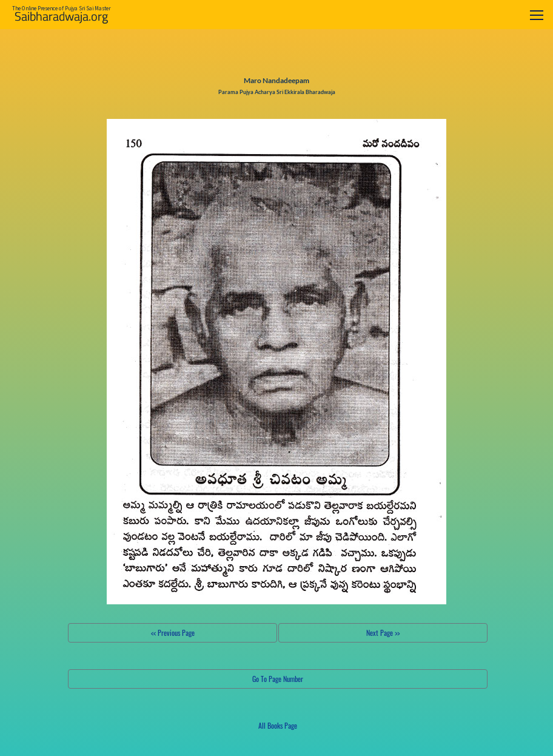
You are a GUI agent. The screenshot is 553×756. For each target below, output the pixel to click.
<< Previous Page (173, 633)
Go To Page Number (278, 679)
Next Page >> (383, 633)
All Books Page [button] (278, 725)
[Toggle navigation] (537, 15)
